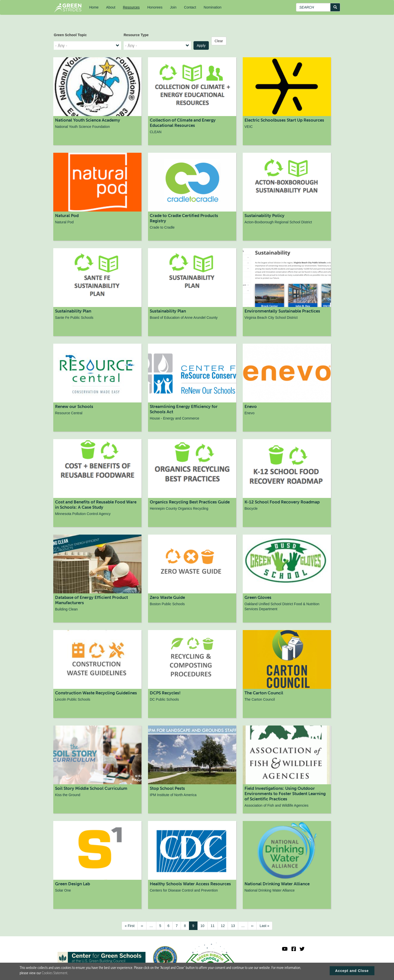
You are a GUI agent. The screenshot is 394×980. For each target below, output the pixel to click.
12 (225, 925)
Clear (219, 41)
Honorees (155, 7)
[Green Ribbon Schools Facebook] (294, 949)
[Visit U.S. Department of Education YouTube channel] (285, 949)
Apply (201, 45)
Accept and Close (352, 971)
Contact (190, 7)
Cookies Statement (55, 973)
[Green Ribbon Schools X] (302, 949)
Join (173, 7)
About (111, 7)
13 (235, 925)
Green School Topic (70, 35)
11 (214, 925)
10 (204, 925)
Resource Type (136, 35)
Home (94, 7)
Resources (131, 7)
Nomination (213, 7)
